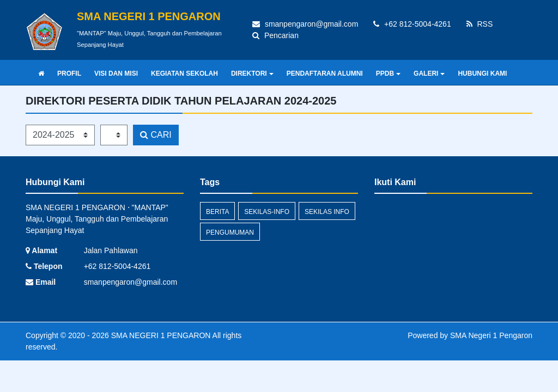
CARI (156, 135)
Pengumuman (230, 232)
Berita (217, 212)
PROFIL (69, 73)
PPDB (388, 73)
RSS (480, 24)
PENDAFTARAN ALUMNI (325, 73)
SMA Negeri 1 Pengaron (491, 335)
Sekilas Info (327, 212)
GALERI (429, 73)
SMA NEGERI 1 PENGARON (160, 335)
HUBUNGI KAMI (482, 73)
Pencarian (275, 35)
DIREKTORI (252, 73)
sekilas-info (267, 212)
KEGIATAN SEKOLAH (184, 73)
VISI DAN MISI (116, 73)
